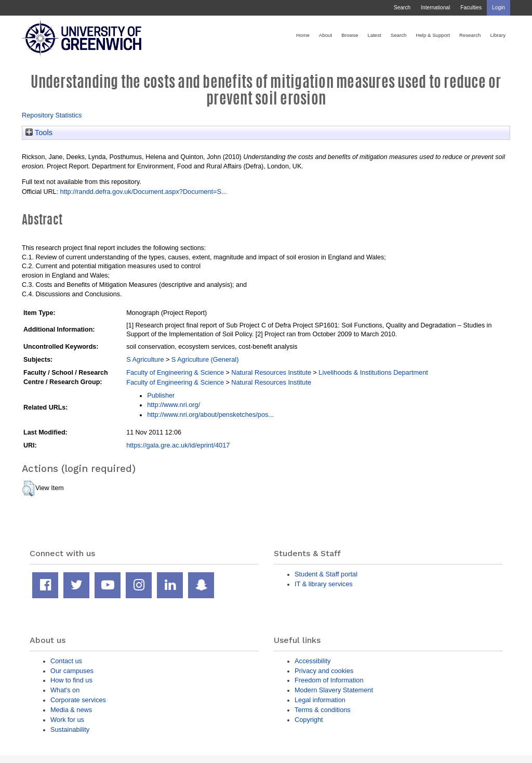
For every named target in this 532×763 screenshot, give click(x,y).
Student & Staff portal (326, 574)
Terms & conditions (323, 710)
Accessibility (312, 661)
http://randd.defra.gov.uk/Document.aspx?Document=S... (143, 192)
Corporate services (78, 700)
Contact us (66, 661)
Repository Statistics (52, 115)
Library (498, 35)
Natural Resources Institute (271, 372)
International (435, 8)
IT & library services (324, 584)
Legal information (320, 700)
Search (402, 8)
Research (470, 35)
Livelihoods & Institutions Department (373, 372)
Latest (374, 35)
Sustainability (70, 729)
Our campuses (72, 671)
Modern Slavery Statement (334, 690)
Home (303, 35)
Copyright (309, 720)
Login (498, 8)
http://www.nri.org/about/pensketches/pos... (210, 415)
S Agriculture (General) (205, 359)
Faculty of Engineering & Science (175, 372)
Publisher (161, 395)
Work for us (67, 720)
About (325, 35)
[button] (28, 489)
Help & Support (433, 35)
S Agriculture (145, 359)
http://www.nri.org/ (174, 405)
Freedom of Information (329, 680)
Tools (39, 133)
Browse (350, 35)
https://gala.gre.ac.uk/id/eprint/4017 (178, 445)
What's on (65, 690)
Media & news (71, 710)
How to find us (71, 680)
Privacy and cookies (324, 671)
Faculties (471, 8)
